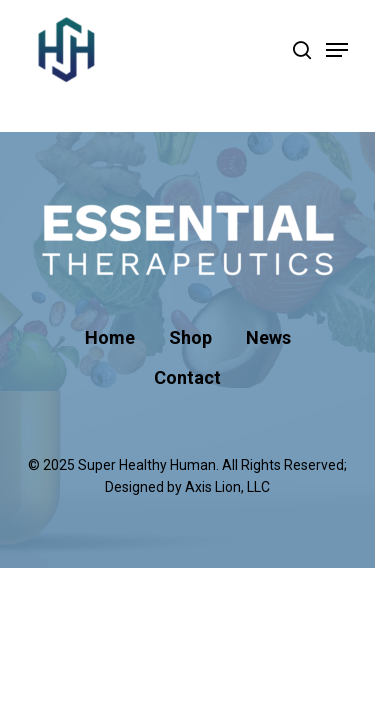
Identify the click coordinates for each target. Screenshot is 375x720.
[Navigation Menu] (337, 50)
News (268, 337)
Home (110, 337)
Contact (187, 377)
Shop (190, 337)
